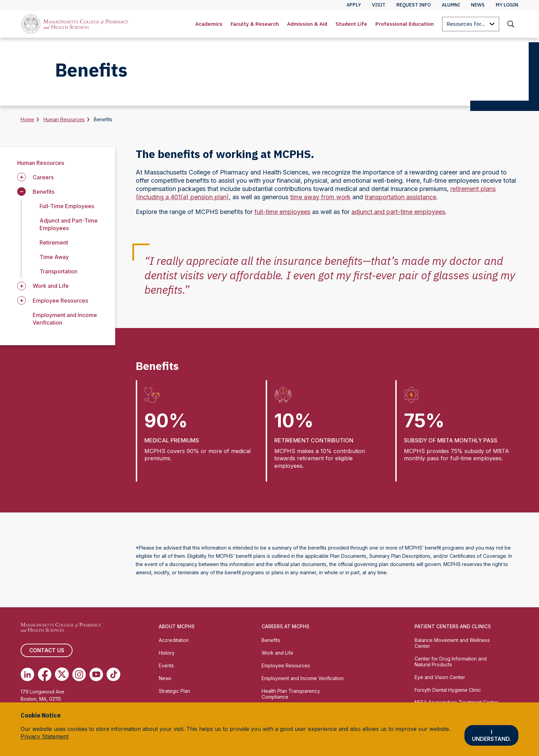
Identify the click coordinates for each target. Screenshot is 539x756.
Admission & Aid (307, 24)
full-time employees (282, 212)
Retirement (54, 242)
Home (27, 119)
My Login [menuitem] (507, 5)
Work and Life (277, 653)
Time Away (54, 257)
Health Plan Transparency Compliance (291, 694)
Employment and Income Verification (303, 678)
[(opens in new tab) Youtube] (96, 675)
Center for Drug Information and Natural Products (451, 662)
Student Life (351, 24)
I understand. (491, 735)
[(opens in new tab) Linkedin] (27, 675)
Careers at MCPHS (285, 626)
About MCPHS (177, 626)
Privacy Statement (45, 736)
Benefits (271, 640)
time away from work (320, 197)
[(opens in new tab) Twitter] (62, 675)
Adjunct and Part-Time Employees (69, 224)
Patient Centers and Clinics (453, 626)
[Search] (511, 24)
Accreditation (174, 640)
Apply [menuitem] (354, 5)
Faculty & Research (255, 24)
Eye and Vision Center (440, 677)
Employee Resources (286, 665)
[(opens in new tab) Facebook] (45, 675)
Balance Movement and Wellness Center (452, 643)
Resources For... (471, 25)
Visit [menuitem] (379, 5)
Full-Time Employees (67, 206)
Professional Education (405, 24)
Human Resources (64, 119)
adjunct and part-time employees (398, 212)
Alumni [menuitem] (451, 5)
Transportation (58, 271)
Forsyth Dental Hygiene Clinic (448, 690)
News (165, 678)
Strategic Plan (174, 691)
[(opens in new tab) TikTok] (113, 675)
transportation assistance (400, 197)
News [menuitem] (478, 5)
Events (166, 665)
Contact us (46, 651)
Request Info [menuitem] (414, 5)
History (167, 653)
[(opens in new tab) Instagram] (79, 675)
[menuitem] (209, 24)
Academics (209, 24)
